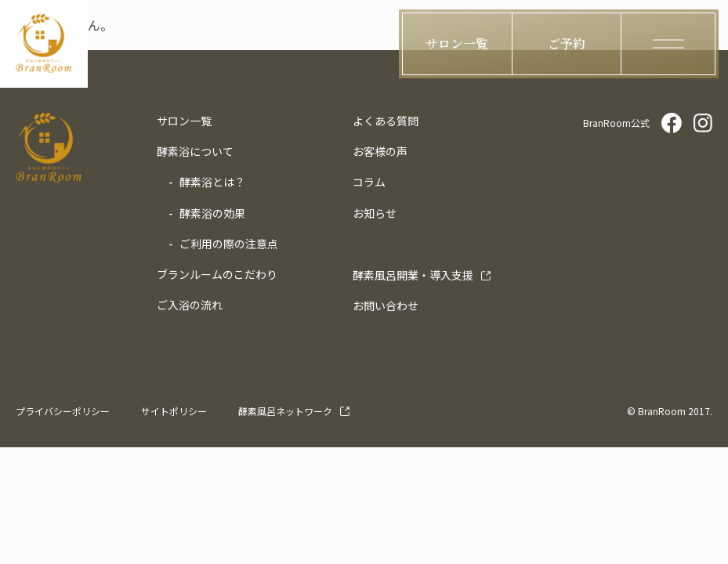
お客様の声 (380, 151)
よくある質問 (386, 121)
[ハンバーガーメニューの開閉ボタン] (668, 44)
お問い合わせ (386, 305)
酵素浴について (195, 151)
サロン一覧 (184, 121)
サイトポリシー (174, 411)
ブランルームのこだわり (217, 274)
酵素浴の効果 (212, 213)
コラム (369, 182)
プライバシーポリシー (63, 411)
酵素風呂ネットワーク (285, 411)
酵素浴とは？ (212, 182)
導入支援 (413, 275)
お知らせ (375, 213)
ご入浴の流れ (190, 305)
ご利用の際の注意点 (229, 244)
